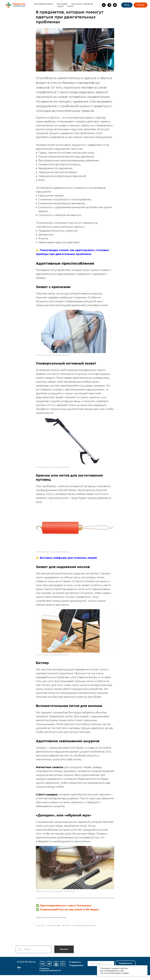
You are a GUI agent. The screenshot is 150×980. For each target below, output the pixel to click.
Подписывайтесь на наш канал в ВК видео (69, 912)
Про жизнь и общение (82, 4)
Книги (70, 6)
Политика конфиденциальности (50, 974)
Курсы (61, 6)
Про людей (62, 4)
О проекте (75, 967)
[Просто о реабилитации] (104, 5)
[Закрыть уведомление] (146, 967)
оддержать (76, 970)
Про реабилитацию (43, 4)
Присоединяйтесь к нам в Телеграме (66, 908)
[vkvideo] (115, 5)
